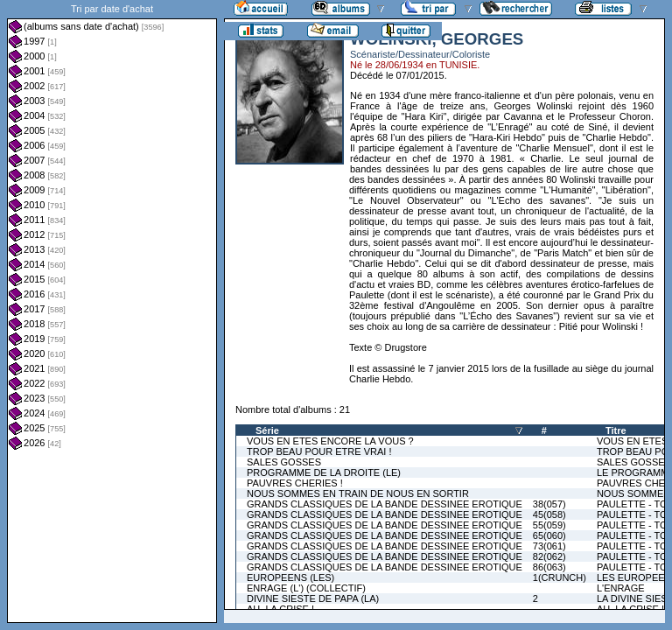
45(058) (549, 514)
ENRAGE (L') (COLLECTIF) (306, 588)
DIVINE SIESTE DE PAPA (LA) (313, 598)
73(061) (549, 546)
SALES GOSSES (284, 462)
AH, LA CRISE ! (280, 609)
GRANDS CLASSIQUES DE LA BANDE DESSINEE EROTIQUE (385, 504)
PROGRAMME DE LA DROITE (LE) (324, 472)
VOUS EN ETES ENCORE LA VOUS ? (330, 441)
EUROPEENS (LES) (290, 577)
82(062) (549, 556)
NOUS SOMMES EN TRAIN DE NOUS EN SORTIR (358, 493)
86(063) (549, 567)
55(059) (549, 525)
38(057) (549, 504)
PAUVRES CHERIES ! (295, 483)
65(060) (549, 535)
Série (267, 430)
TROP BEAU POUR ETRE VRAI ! (319, 451)
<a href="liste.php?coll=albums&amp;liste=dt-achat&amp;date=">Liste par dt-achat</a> (112, 311)
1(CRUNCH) (560, 577)
